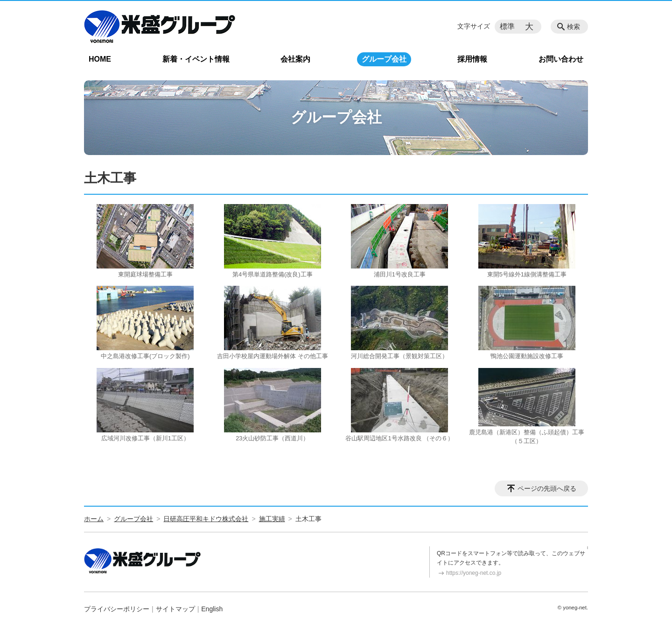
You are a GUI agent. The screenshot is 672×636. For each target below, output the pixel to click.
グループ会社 (384, 59)
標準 (507, 26)
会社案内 (295, 59)
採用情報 (472, 59)
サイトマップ (175, 609)
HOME (100, 59)
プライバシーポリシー (117, 609)
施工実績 (272, 519)
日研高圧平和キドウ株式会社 (206, 519)
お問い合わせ (561, 59)
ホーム (94, 519)
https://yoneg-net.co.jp (474, 573)
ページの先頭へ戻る (547, 488)
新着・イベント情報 (196, 59)
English (212, 609)
